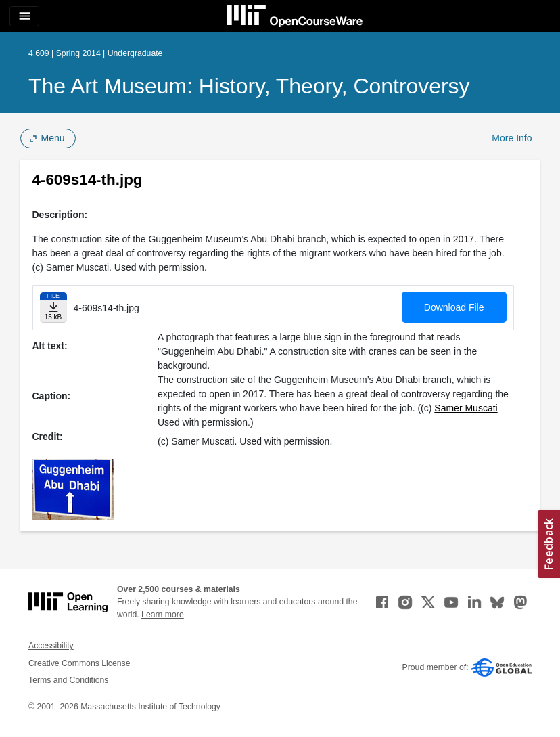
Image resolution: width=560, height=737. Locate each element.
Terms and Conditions (68, 680)
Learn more (163, 615)
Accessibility (51, 646)
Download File (454, 307)
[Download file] (53, 308)
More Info (512, 138)
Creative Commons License (79, 663)
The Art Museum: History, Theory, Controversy (249, 86)
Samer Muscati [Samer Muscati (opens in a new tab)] (466, 408)
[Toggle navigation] (24, 16)
